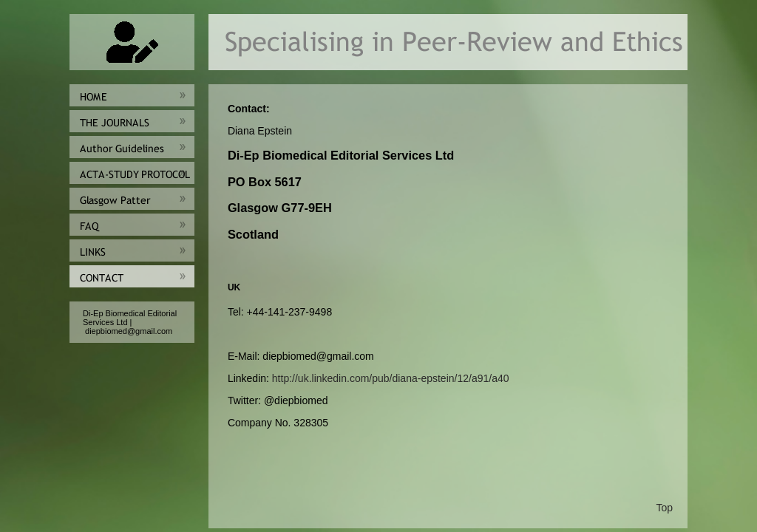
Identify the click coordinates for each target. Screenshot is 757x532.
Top (664, 508)
